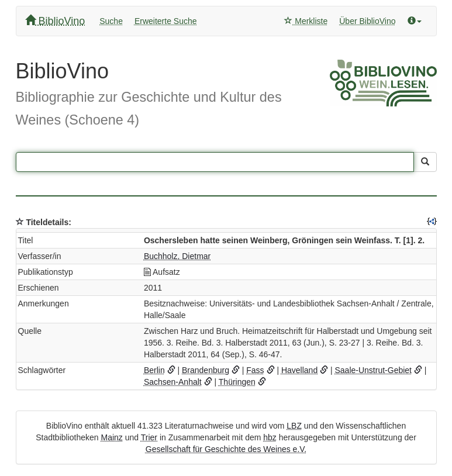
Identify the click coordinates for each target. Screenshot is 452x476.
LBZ (294, 426)
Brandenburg (206, 370)
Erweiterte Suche (166, 21)
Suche (111, 21)
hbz (270, 437)
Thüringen (237, 382)
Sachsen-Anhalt (173, 382)
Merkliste (306, 21)
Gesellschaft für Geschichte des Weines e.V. (226, 449)
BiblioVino (55, 21)
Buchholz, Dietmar (177, 256)
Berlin (154, 370)
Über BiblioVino (367, 21)
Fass (255, 370)
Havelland (299, 370)
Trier (149, 437)
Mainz (111, 437)
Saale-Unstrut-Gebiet (374, 370)
